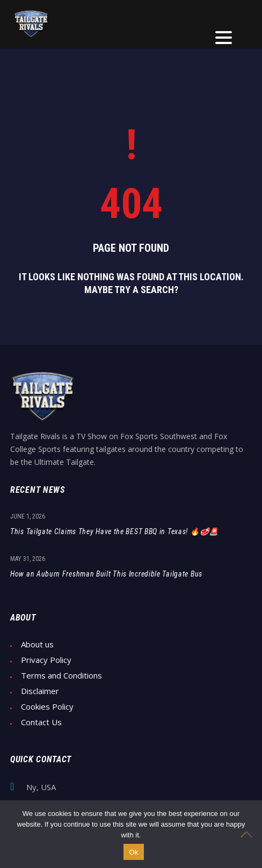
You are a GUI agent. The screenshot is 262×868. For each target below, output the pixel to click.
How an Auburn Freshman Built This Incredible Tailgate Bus (106, 574)
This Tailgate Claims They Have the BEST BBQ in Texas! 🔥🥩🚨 (114, 531)
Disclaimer (40, 691)
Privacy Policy (46, 660)
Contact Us (41, 722)
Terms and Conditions (61, 676)
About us (37, 644)
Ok (133, 852)
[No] (249, 834)
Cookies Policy (47, 707)
